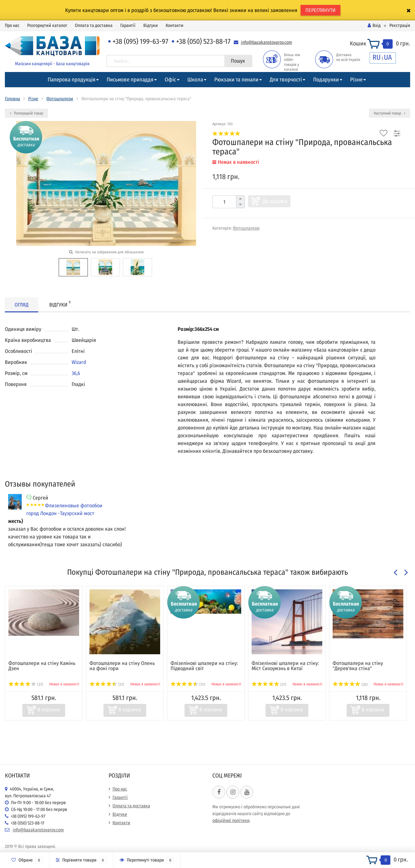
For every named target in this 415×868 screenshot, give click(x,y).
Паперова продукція (71, 80)
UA (388, 57)
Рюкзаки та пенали (236, 80)
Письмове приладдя (130, 80)
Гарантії (128, 25)
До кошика (275, 201)
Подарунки (326, 80)
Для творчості (286, 80)
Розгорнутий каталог (47, 25)
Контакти (175, 25)
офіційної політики (231, 820)
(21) (26, 684)
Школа (195, 80)
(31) (188, 684)
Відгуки (151, 25)
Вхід (374, 25)
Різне (356, 80)
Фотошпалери (60, 99)
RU (377, 57)
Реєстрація (400, 25)
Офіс (170, 80)
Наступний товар (390, 113)
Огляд (22, 305)
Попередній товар (26, 113)
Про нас (12, 25)
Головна (12, 99)
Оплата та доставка (94, 25)
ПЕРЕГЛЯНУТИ (320, 10)
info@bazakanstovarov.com (267, 42)
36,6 (76, 373)
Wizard (79, 362)
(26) (350, 684)
